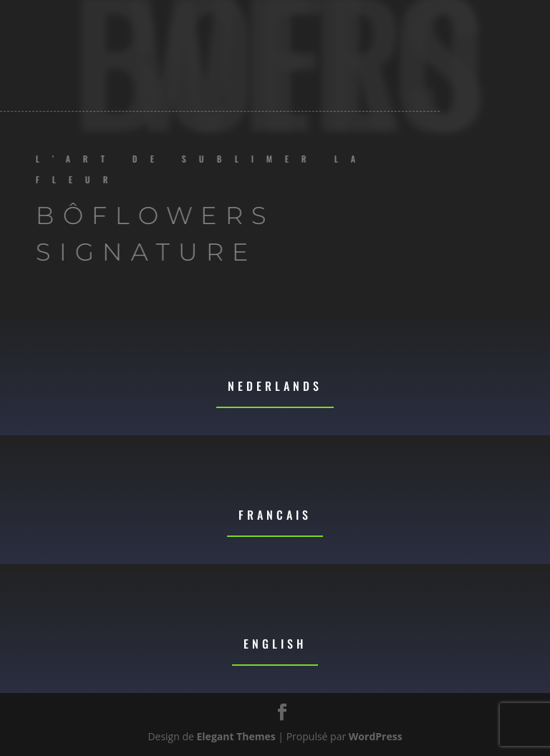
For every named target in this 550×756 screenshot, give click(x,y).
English (275, 644)
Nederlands (275, 386)
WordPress (376, 736)
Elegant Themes (236, 736)
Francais (275, 515)
